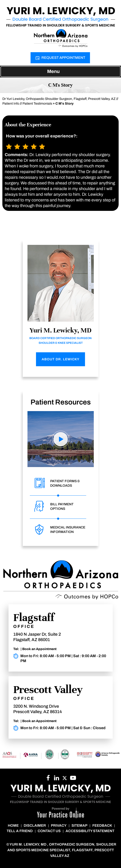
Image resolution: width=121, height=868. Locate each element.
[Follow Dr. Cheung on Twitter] (65, 779)
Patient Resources (61, 402)
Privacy (59, 825)
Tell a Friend (20, 831)
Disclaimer (35, 825)
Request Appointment (63, 58)
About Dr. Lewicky (60, 359)
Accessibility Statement (90, 831)
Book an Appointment (39, 649)
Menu (59, 72)
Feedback (102, 825)
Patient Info (11, 104)
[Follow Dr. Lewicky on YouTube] (56, 779)
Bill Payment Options (62, 506)
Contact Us (49, 831)
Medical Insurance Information (68, 530)
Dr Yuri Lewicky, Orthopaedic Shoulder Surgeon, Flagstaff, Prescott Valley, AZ (59, 99)
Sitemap (79, 825)
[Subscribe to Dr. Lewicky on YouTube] (73, 779)
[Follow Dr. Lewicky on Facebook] (48, 779)
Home (13, 825)
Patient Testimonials (37, 104)
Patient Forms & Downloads (65, 483)
